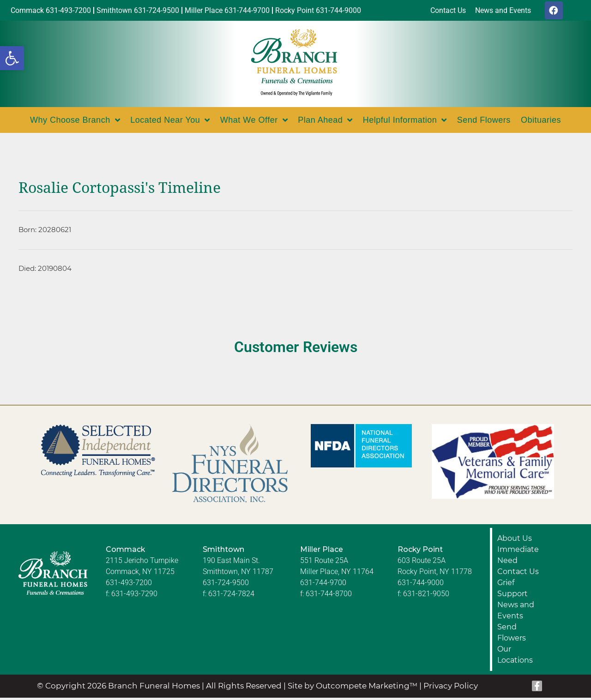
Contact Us (518, 574)
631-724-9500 (226, 585)
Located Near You (170, 122)
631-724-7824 (231, 596)
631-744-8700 (329, 596)
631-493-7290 (134, 596)
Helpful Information (405, 122)
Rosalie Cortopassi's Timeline (120, 190)
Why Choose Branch (75, 122)
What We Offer (254, 122)
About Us (515, 541)
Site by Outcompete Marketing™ (353, 688)
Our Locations (515, 657)
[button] (12, 58)
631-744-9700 (323, 585)
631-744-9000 (421, 585)
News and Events (516, 613)
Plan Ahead (325, 122)
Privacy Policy (451, 688)
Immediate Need (518, 557)
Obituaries (541, 122)
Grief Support (513, 590)
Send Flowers (484, 122)
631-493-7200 (129, 585)
